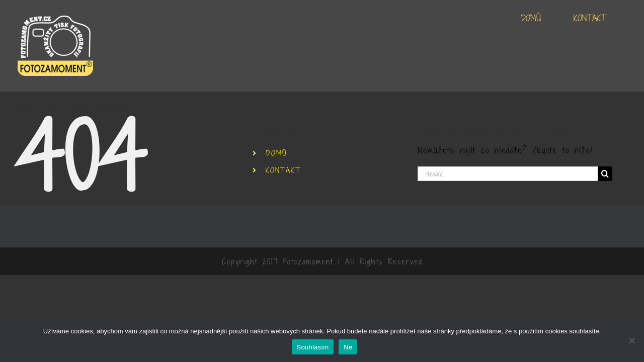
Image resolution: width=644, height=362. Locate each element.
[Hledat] (605, 174)
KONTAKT (283, 170)
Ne (348, 347)
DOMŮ (276, 153)
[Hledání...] (508, 174)
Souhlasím (313, 347)
